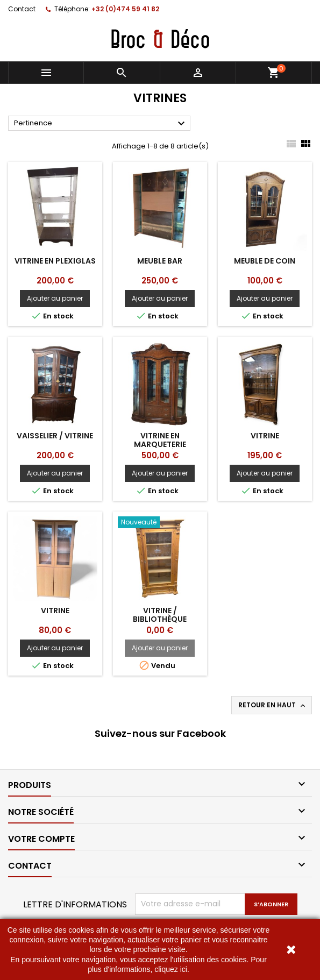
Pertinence (101, 124)
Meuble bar (160, 261)
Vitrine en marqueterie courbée (160, 444)
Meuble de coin (265, 261)
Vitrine (265, 436)
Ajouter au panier (55, 298)
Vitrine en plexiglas (55, 261)
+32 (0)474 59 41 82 (125, 9)
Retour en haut (273, 705)
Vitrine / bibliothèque (160, 615)
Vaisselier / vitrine (55, 436)
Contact (22, 9)
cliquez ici (171, 969)
